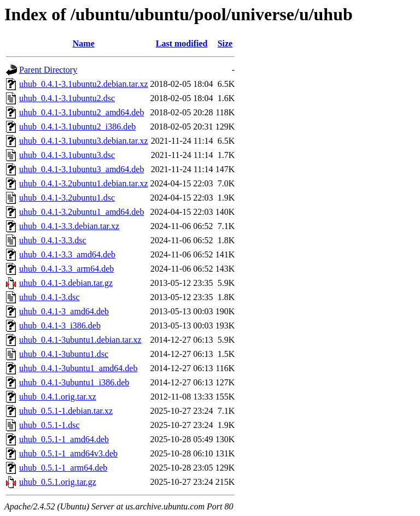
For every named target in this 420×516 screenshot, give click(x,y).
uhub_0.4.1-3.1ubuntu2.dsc (67, 98)
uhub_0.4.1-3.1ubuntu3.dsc (67, 155)
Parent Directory (48, 70)
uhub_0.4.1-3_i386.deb (60, 326)
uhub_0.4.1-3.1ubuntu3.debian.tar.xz (84, 141)
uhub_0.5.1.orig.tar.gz (58, 482)
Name (84, 43)
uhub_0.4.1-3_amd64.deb (64, 311)
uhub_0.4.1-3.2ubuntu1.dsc (67, 198)
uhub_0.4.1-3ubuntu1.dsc (64, 354)
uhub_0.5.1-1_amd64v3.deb (68, 453)
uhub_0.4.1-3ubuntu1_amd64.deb (78, 368)
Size (225, 43)
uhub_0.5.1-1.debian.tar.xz (66, 411)
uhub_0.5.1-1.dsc (49, 425)
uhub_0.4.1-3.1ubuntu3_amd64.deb (81, 169)
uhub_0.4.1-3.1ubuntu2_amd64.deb (81, 112)
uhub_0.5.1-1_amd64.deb (64, 439)
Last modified (182, 43)
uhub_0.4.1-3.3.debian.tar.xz (69, 226)
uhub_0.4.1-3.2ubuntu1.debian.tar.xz (84, 183)
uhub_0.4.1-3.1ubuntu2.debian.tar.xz (84, 84)
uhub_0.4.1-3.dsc (49, 297)
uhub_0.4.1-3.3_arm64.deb (66, 269)
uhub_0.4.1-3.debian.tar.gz (66, 283)
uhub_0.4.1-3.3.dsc (53, 240)
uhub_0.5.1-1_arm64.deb (63, 468)
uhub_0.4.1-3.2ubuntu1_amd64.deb (81, 212)
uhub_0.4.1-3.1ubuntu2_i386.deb (77, 127)
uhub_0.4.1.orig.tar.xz (58, 397)
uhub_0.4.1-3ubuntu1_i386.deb (74, 382)
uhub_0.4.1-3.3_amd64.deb (67, 254)
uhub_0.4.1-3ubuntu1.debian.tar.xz (80, 340)
